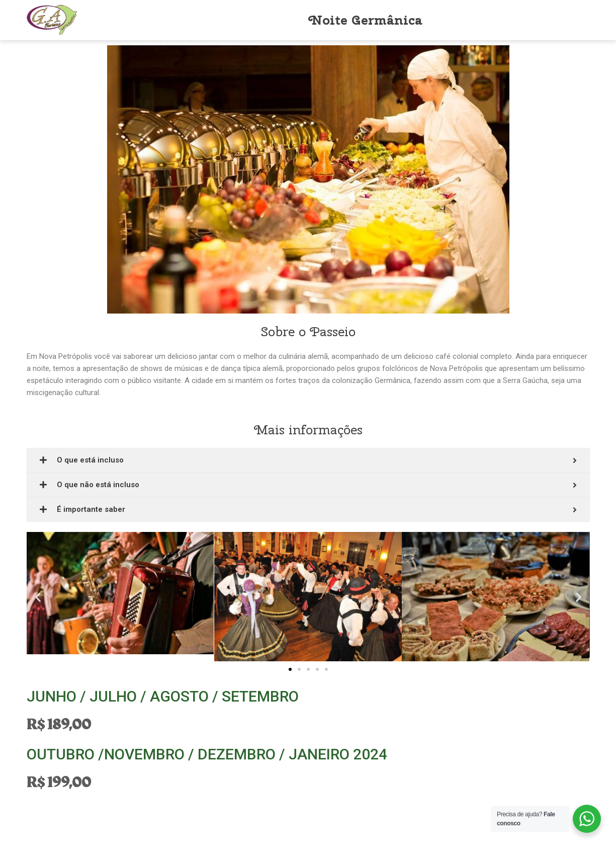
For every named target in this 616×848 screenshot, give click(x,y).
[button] (290, 669)
